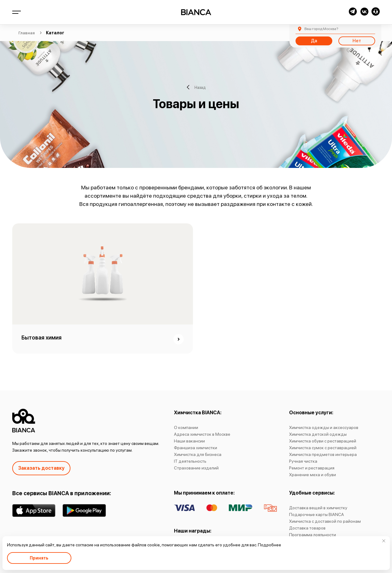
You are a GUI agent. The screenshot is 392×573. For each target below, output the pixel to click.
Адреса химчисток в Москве (202, 434)
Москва (321, 29)
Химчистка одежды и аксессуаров (324, 427)
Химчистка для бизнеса (198, 454)
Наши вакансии (189, 441)
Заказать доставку (41, 468)
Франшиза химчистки (196, 448)
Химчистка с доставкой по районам (325, 521)
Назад (196, 87)
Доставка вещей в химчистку (318, 508)
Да (314, 41)
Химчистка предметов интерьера (323, 454)
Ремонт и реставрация (312, 468)
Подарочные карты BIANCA (317, 514)
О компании (186, 427)
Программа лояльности (313, 535)
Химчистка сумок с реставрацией (323, 448)
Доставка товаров (307, 528)
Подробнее (269, 545)
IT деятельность (190, 461)
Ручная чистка (303, 461)
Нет (357, 41)
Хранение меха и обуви (313, 475)
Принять (39, 558)
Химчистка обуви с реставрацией (323, 441)
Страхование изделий (196, 468)
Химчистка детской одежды (318, 434)
